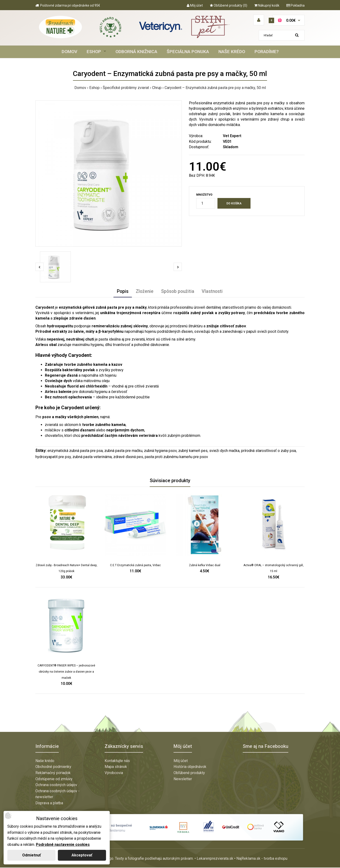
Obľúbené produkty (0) (229, 5)
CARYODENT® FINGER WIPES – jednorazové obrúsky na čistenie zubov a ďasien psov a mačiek (66, 672)
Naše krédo (45, 761)
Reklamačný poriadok (53, 773)
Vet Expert (232, 136)
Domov (80, 88)
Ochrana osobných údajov (56, 786)
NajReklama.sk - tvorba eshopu (262, 859)
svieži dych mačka (224, 451)
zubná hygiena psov (160, 451)
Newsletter (183, 779)
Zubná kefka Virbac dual (205, 566)
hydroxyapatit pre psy (53, 457)
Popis (121, 292)
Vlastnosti (214, 292)
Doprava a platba (49, 803)
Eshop (94, 88)
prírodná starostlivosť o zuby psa (268, 451)
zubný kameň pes (193, 451)
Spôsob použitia (178, 292)
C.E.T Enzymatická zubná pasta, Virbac (135, 566)
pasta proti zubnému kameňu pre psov (176, 457)
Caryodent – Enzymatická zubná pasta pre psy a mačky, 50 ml (215, 88)
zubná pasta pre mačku (123, 451)
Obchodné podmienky (53, 767)
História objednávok (190, 767)
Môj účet (195, 5)
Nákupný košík (267, 5)
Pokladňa (295, 5)
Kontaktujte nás (117, 761)
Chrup (157, 88)
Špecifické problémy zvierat (126, 88)
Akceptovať (82, 855)
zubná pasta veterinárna (92, 457)
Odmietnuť (32, 855)
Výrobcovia (114, 773)
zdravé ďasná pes (128, 457)
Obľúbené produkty (189, 773)
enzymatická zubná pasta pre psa (75, 451)
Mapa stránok (116, 767)
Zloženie (144, 292)
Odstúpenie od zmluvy (54, 779)
